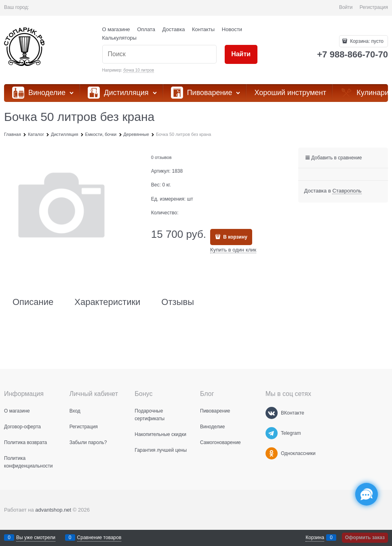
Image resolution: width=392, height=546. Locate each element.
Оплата (146, 29)
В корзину (235, 237)
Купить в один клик (233, 250)
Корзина (315, 538)
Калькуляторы (119, 38)
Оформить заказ (365, 538)
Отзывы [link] (178, 302)
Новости (232, 29)
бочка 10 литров (139, 70)
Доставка (174, 29)
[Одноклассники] (272, 453)
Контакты (203, 29)
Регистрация (374, 7)
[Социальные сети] (367, 494)
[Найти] (241, 54)
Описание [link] (33, 302)
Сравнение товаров (99, 538)
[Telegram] (272, 433)
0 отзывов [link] (161, 157)
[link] (347, 191)
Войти (346, 7)
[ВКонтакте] (272, 413)
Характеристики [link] (107, 302)
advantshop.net (53, 510)
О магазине (116, 29)
